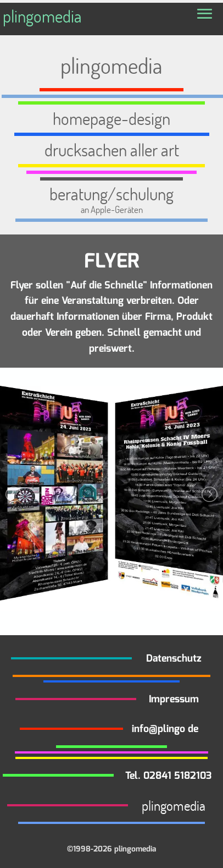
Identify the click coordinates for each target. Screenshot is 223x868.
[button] (205, 14)
